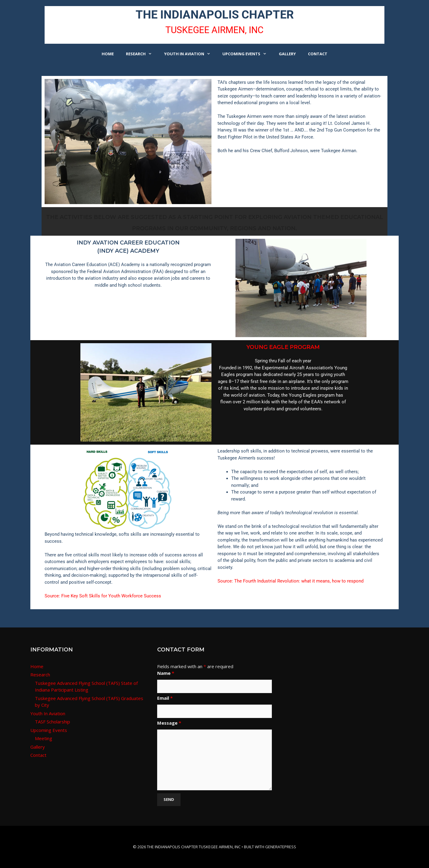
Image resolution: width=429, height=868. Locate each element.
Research (142, 54)
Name (166, 673)
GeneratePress (281, 847)
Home (108, 54)
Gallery (287, 54)
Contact (318, 54)
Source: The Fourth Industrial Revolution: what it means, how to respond (291, 581)
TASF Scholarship (52, 722)
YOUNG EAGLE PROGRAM (283, 347)
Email (165, 698)
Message (169, 723)
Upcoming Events (247, 54)
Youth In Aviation (190, 54)
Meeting (44, 738)
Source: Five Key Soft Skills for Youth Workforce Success (103, 596)
